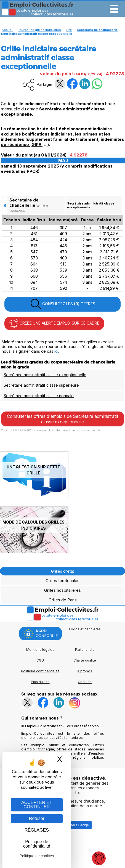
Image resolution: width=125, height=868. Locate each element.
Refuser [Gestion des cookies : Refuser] (37, 818)
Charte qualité (85, 660)
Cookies (85, 682)
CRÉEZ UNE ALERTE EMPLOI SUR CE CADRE (54, 323)
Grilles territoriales (63, 581)
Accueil (7, 30)
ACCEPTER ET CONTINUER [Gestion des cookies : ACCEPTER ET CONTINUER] (37, 805)
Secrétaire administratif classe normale (39, 396)
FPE (69, 30)
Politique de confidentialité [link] (37, 844)
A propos (85, 671)
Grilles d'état (63, 571)
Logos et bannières (85, 629)
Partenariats (85, 650)
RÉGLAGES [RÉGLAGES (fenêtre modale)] (37, 830)
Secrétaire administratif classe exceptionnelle (45, 375)
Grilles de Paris (63, 600)
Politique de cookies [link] (37, 856)
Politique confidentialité (40, 671)
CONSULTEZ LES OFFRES (63, 304)
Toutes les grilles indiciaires (39, 30)
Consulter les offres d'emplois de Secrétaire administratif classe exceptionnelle (63, 419)
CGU (40, 660)
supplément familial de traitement (63, 139)
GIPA (37, 144)
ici (56, 351)
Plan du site (40, 682)
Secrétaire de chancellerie (97, 30)
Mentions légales (40, 650)
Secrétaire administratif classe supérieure (41, 385)
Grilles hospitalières (63, 590)
